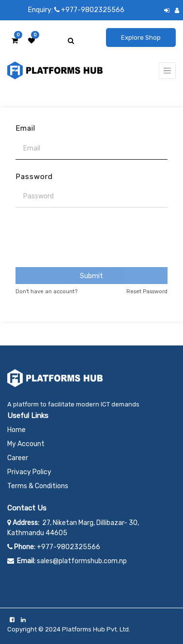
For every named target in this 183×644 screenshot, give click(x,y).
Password (34, 177)
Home (16, 430)
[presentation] (91, 238)
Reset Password (147, 292)
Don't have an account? (46, 292)
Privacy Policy (29, 472)
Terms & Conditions (38, 486)
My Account (26, 444)
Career (18, 458)
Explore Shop (141, 37)
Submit (91, 276)
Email (25, 128)
